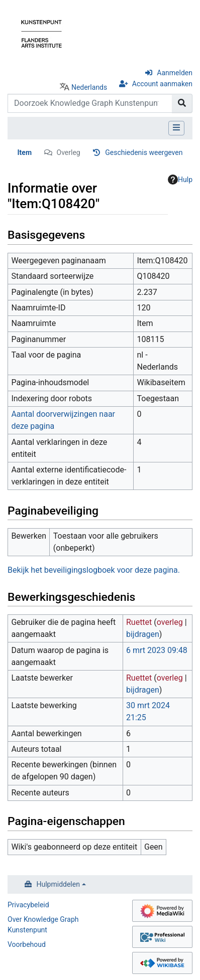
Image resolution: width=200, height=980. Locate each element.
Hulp (180, 180)
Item (25, 152)
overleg (170, 622)
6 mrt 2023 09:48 (157, 650)
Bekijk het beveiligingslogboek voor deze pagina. (94, 570)
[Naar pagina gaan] (182, 103)
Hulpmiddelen (58, 884)
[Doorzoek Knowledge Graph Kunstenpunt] (90, 103)
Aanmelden (175, 73)
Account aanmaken (162, 84)
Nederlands (89, 87)
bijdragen (143, 634)
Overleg (69, 152)
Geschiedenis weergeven (144, 152)
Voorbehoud (27, 944)
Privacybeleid (28, 905)
